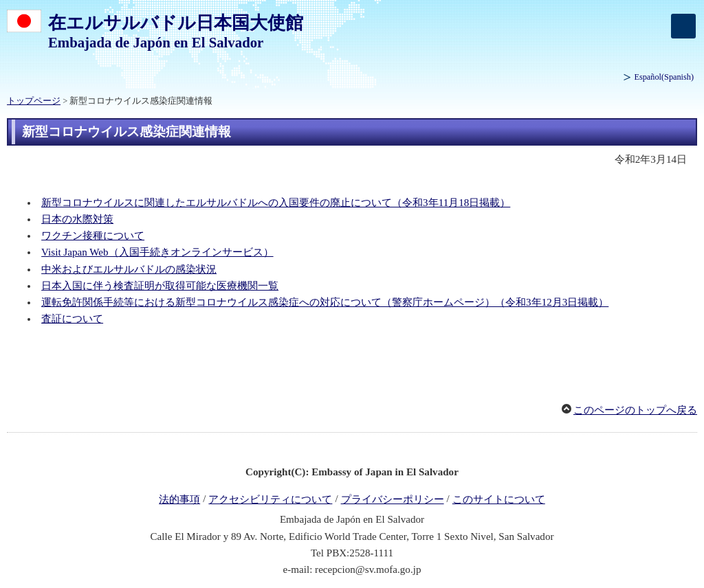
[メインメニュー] (683, 26)
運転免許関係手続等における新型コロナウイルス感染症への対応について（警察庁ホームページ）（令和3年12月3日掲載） (325, 302)
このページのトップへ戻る (635, 410)
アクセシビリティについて (270, 499)
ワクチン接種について (93, 236)
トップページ (34, 101)
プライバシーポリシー (393, 499)
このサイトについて (499, 499)
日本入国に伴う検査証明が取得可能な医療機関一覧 (160, 286)
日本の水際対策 (77, 219)
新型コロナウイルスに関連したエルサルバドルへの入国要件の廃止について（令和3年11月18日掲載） (276, 203)
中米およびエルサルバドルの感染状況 (129, 269)
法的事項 (179, 499)
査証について (72, 319)
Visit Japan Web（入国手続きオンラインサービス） (157, 252)
